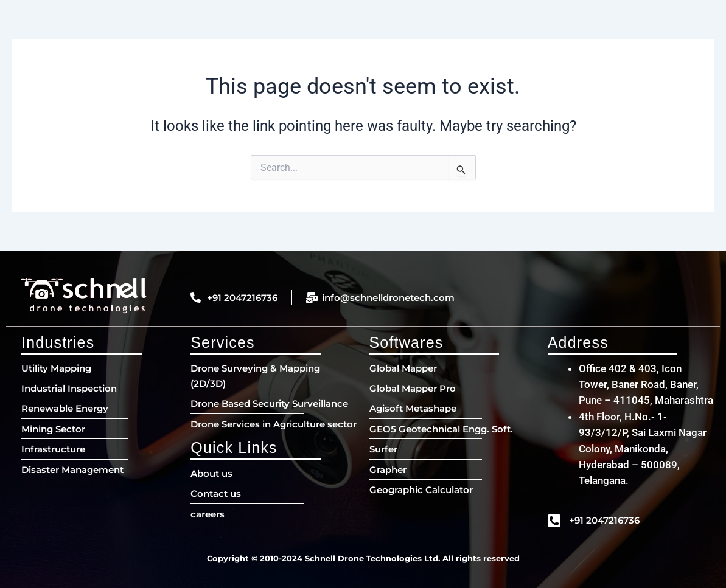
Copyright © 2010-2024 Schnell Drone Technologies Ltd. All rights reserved (363, 558)
